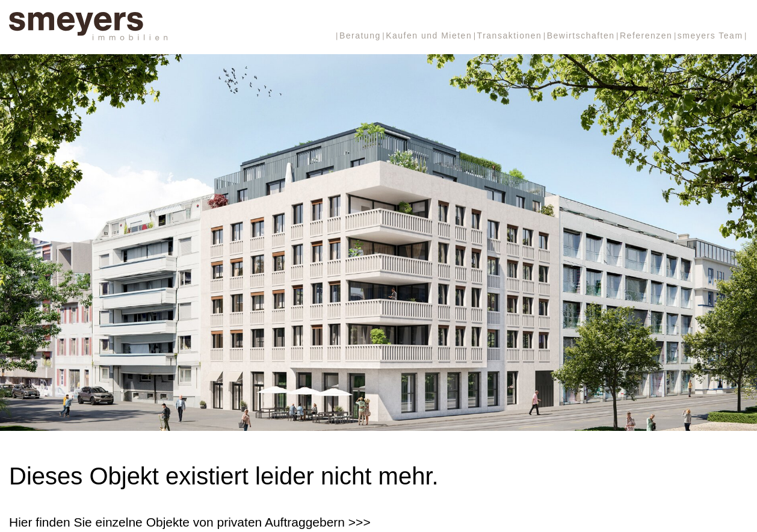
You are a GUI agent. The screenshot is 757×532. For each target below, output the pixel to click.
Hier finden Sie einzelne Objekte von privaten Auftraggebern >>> (190, 522)
